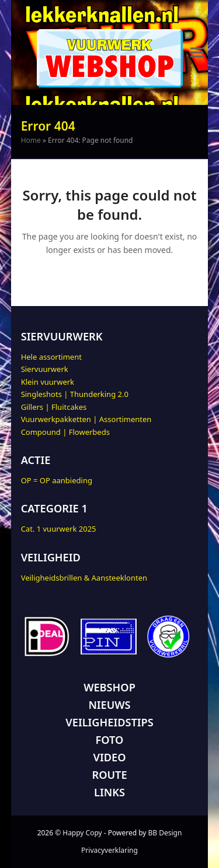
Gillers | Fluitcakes (54, 407)
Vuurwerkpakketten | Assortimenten (86, 419)
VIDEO (110, 757)
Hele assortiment (51, 357)
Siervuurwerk (45, 369)
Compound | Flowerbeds (65, 432)
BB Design (165, 833)
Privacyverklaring (109, 850)
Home (31, 140)
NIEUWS (109, 705)
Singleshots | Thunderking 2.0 (75, 394)
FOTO (110, 740)
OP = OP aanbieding (57, 480)
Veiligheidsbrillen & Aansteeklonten (84, 578)
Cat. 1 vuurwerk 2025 (59, 529)
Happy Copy (82, 833)
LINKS (109, 792)
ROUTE (109, 775)
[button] (197, 53)
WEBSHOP (109, 687)
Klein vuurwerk (48, 382)
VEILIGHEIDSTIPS (109, 722)
